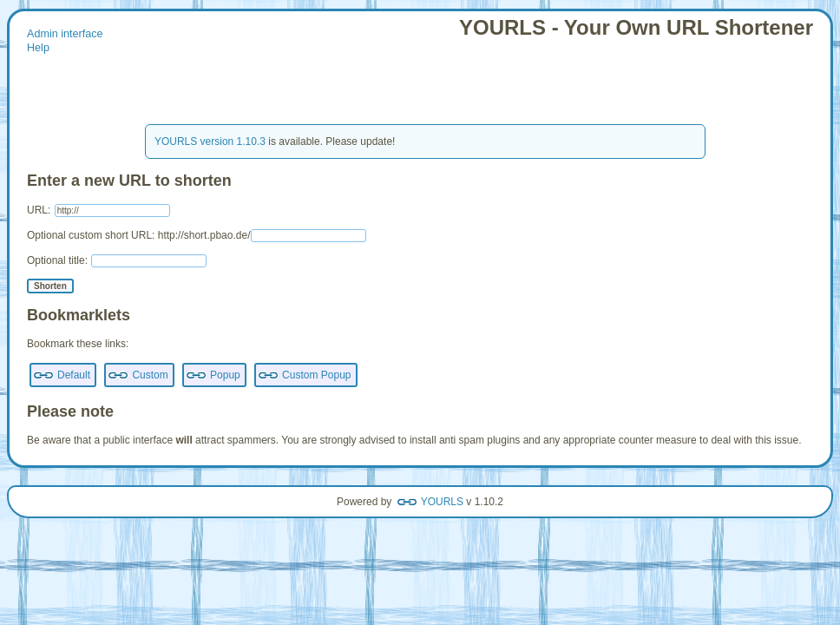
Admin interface (65, 34)
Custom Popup (316, 375)
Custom (150, 375)
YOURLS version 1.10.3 (210, 141)
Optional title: (117, 260)
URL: (98, 210)
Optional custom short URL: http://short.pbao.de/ (197, 235)
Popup (225, 375)
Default (74, 375)
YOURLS (442, 502)
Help (38, 48)
